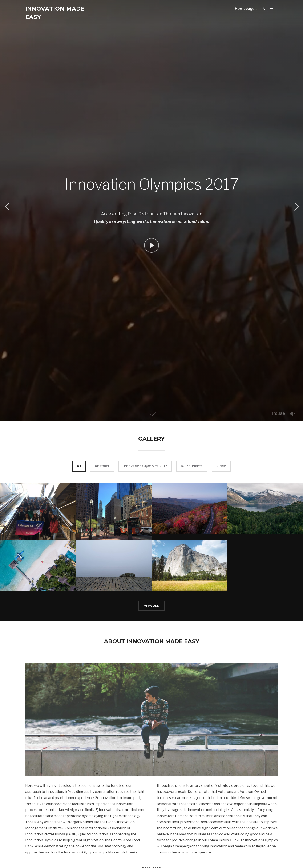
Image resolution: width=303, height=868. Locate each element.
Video (221, 466)
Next (296, 207)
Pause (279, 413)
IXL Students (192, 466)
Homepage (245, 9)
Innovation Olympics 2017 (145, 466)
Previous (7, 207)
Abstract (102, 466)
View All (152, 606)
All (79, 466)
